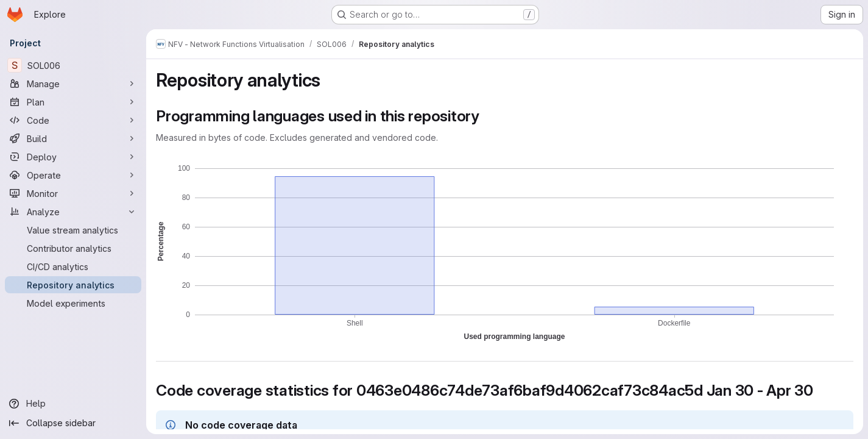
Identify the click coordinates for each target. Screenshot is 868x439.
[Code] (73, 120)
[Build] (73, 138)
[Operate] (73, 175)
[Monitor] (73, 193)
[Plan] (73, 102)
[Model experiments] (73, 303)
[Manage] (73, 84)
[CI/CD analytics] (73, 266)
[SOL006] (73, 65)
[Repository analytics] (73, 285)
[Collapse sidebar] (73, 423)
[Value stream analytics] (73, 230)
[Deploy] (73, 157)
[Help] (73, 404)
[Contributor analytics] (73, 248)
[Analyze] (73, 212)
